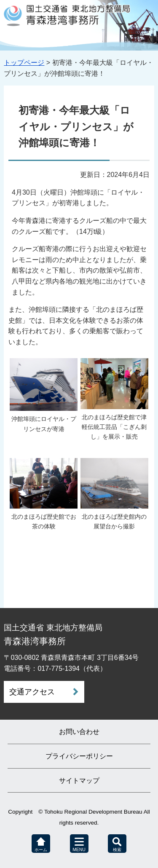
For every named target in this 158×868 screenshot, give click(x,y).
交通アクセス (32, 692)
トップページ (24, 63)
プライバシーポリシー (79, 756)
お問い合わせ (79, 732)
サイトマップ (79, 781)
